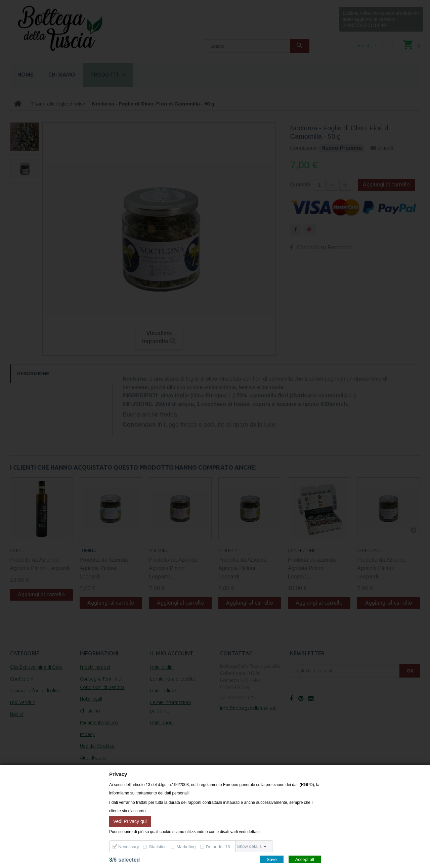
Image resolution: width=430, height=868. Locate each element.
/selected (124, 860)
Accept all (305, 859)
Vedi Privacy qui (130, 821)
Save (272, 859)
